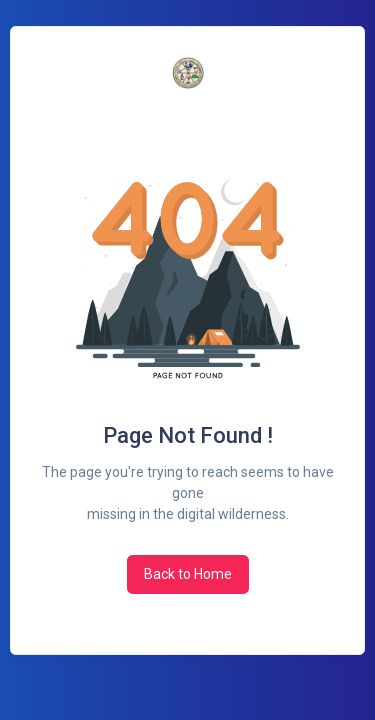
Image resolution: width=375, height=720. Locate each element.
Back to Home (188, 574)
